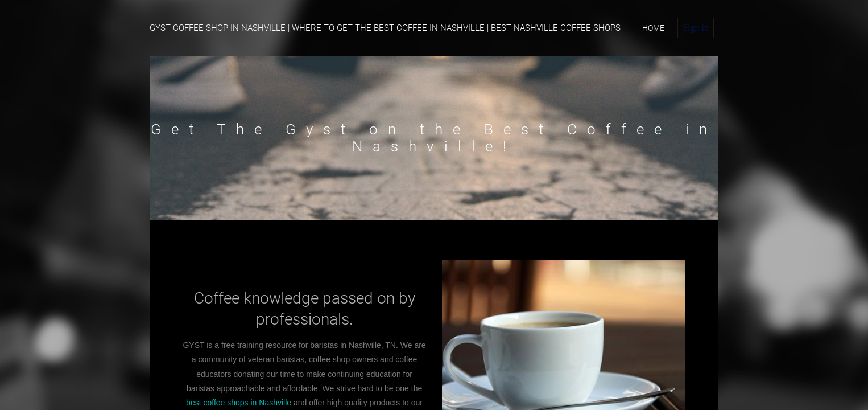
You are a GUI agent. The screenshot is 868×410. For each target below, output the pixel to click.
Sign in (696, 28)
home (653, 28)
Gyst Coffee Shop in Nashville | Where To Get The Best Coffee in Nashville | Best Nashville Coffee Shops (385, 28)
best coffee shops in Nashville (239, 403)
